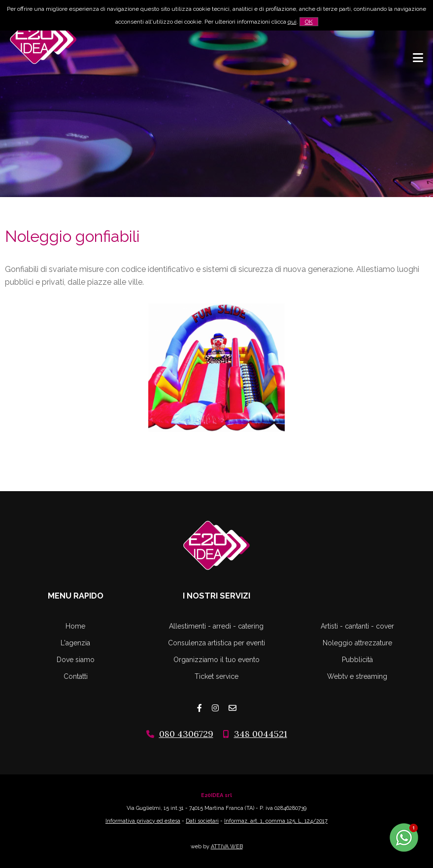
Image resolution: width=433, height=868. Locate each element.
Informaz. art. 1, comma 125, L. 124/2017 (276, 821)
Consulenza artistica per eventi (216, 643)
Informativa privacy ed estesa (143, 821)
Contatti (76, 676)
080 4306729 (186, 734)
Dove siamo (76, 660)
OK (309, 22)
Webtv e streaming (357, 676)
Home (75, 626)
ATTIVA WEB (227, 847)
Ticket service (216, 676)
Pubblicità (357, 660)
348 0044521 (261, 734)
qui (292, 22)
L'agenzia (75, 643)
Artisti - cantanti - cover (357, 626)
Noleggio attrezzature (357, 643)
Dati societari (202, 821)
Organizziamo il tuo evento (216, 660)
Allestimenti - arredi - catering (216, 626)
